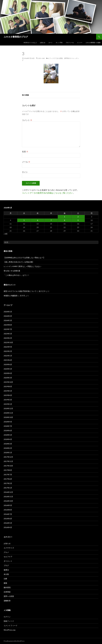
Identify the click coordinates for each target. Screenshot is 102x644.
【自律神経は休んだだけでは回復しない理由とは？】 (24, 258)
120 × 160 (41, 58)
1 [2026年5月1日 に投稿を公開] (65, 217)
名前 (25, 151)
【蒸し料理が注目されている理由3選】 (19, 262)
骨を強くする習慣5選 (12, 271)
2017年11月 (8, 461)
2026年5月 (8, 312)
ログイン (7, 617)
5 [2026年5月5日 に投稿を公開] (24, 220)
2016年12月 (8, 492)
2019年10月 (8, 382)
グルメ (6, 552)
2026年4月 (8, 316)
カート (51, 43)
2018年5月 (8, 435)
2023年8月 (8, 325)
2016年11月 (8, 497)
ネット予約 (59, 43)
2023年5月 (8, 334)
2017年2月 (8, 483)
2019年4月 (8, 395)
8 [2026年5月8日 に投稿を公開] (65, 220)
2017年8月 (8, 470)
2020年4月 (8, 373)
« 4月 (6, 234)
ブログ (6, 565)
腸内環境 (7, 587)
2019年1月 (8, 404)
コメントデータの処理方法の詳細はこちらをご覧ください (48, 193)
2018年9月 (8, 422)
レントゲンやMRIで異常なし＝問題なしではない (22, 266)
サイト (25, 172)
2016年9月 (8, 505)
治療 (5, 579)
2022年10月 (8, 342)
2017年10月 (8, 466)
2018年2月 (8, 448)
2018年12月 (8, 408)
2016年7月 (8, 514)
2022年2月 (8, 351)
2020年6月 (8, 364)
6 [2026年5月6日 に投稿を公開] (38, 220)
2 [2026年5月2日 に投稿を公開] (78, 217)
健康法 (6, 570)
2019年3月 (8, 400)
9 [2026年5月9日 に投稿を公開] (78, 220)
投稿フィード (9, 621)
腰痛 (5, 583)
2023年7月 (8, 329)
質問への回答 (9, 596)
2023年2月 (8, 338)
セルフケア (8, 557)
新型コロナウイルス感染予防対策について (20, 291)
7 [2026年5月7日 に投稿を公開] (51, 220)
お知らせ (43, 43)
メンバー (80, 43)
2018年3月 (8, 444)
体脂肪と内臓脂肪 (11, 296)
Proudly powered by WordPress (14, 641)
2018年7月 (8, 426)
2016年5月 (8, 523)
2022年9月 (8, 347)
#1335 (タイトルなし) (30, 43)
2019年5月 (8, 391)
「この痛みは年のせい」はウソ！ (17, 275)
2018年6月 (8, 430)
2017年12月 (8, 457)
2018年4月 (8, 439)
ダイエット (8, 561)
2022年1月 (8, 356)
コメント (27, 120)
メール (26, 162)
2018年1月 (8, 453)
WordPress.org (10, 630)
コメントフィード (11, 625)
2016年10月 (8, 501)
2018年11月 (8, 413)
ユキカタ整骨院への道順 (93, 43)
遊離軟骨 (7, 601)
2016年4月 (8, 527)
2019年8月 (8, 386)
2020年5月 (8, 369)
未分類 (6, 574)
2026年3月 (8, 320)
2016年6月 (8, 519)
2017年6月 (8, 479)
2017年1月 (8, 488)
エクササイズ (9, 548)
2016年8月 (8, 510)
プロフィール (70, 43)
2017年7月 (8, 475)
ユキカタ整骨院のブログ (16, 37)
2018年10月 (8, 417)
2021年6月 (8, 360)
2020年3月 (8, 378)
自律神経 (7, 592)
